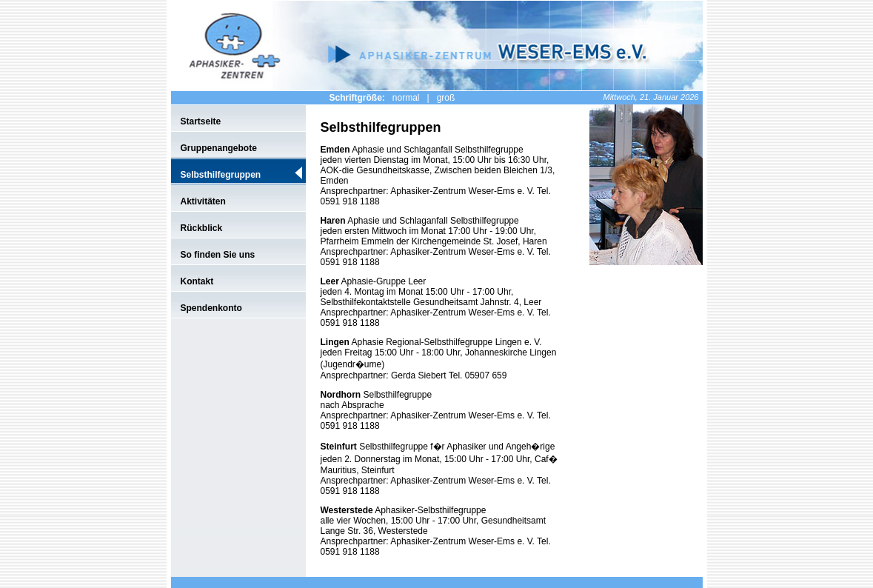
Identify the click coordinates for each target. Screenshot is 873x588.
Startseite (201, 121)
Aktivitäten (203, 201)
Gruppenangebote (219, 148)
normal (406, 98)
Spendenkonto (211, 308)
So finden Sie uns (218, 255)
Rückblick (202, 228)
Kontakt (197, 281)
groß (446, 98)
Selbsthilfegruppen (221, 175)
